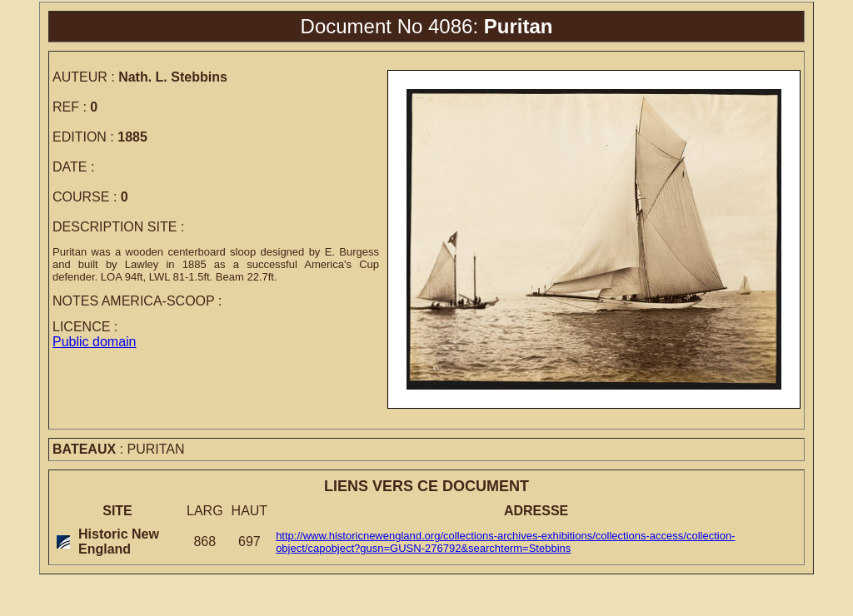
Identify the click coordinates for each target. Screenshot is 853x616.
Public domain (95, 342)
